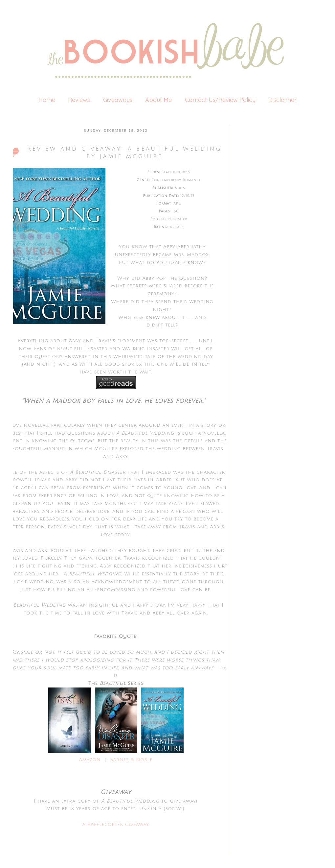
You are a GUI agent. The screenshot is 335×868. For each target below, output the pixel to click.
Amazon (90, 760)
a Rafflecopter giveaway (116, 824)
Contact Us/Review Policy (220, 100)
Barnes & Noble (130, 760)
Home (47, 100)
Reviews (79, 100)
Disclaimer (282, 100)
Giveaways (118, 100)
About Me (158, 100)
